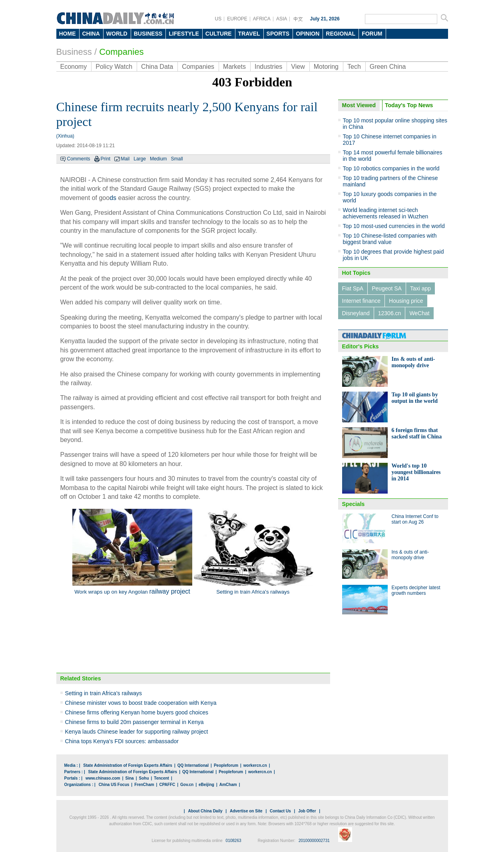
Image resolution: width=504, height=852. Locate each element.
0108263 (234, 841)
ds (113, 198)
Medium (158, 159)
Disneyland (356, 313)
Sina (130, 778)
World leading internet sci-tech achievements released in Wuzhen (386, 213)
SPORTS (278, 34)
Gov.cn (187, 785)
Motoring (326, 67)
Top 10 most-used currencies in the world (394, 226)
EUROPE (237, 19)
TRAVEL (249, 34)
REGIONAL (341, 34)
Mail (125, 159)
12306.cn (390, 313)
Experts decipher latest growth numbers (416, 590)
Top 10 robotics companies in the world (391, 168)
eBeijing (206, 785)
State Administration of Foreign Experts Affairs (128, 765)
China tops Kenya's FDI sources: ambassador (122, 741)
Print (106, 159)
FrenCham (144, 785)
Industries (268, 67)
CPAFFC (167, 785)
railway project (169, 591)
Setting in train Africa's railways (104, 693)
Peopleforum (226, 765)
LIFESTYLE (184, 34)
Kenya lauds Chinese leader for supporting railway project (137, 732)
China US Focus (114, 785)
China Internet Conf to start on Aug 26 (415, 519)
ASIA (282, 19)
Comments (79, 159)
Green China (388, 67)
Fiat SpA (353, 288)
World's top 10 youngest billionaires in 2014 (416, 472)
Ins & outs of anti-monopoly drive (413, 362)
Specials (354, 504)
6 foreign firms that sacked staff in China (417, 433)
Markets (234, 67)
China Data (157, 67)
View (298, 67)
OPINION (308, 34)
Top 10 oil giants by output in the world (415, 398)
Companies (121, 52)
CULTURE (219, 34)
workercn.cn (255, 765)
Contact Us (280, 811)
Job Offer (307, 811)
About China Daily (205, 811)
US (218, 19)
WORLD (117, 34)
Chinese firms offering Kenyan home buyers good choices (137, 712)
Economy (74, 67)
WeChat (419, 313)
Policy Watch (114, 67)
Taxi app (420, 288)
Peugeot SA (387, 288)
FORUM (372, 34)
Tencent (161, 778)
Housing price (406, 301)
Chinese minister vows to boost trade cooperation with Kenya (141, 703)
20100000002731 (314, 841)
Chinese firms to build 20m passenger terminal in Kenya (134, 722)
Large (140, 159)
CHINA (91, 34)
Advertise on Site (246, 811)
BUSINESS (148, 34)
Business (74, 52)
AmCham (228, 785)
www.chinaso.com (103, 778)
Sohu (144, 778)
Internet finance (362, 301)
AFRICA (262, 19)
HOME (68, 34)
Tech (354, 67)
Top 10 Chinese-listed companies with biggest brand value (390, 239)
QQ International (193, 765)
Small (177, 159)
